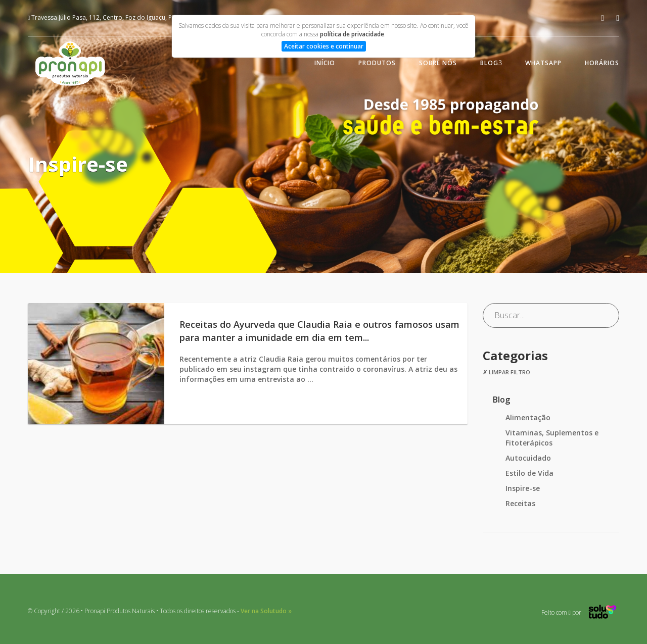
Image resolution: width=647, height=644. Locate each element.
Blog (489, 63)
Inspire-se (523, 488)
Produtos (377, 63)
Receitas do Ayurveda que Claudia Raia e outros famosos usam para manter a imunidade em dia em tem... (319, 331)
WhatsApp (543, 63)
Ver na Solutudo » (266, 611)
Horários (602, 63)
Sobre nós (438, 63)
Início (325, 63)
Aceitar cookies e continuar (324, 46)
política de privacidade (352, 34)
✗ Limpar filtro (506, 372)
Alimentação (528, 417)
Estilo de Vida (529, 473)
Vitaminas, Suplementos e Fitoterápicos (552, 438)
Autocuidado (528, 458)
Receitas (520, 503)
